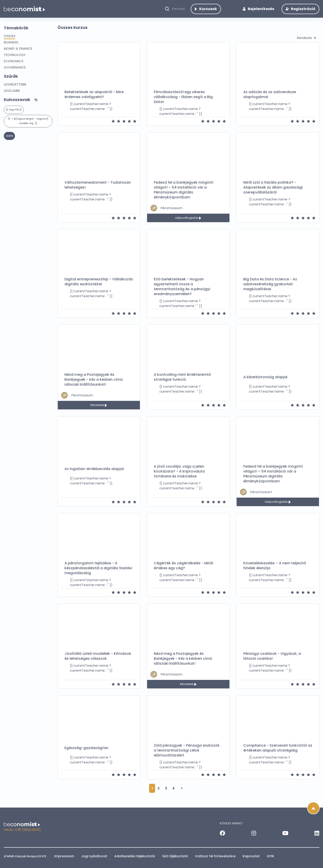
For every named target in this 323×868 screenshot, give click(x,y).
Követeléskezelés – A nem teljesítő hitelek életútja (275, 570)
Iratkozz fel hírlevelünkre (215, 856)
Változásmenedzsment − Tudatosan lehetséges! (98, 190)
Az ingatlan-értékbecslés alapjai (94, 474)
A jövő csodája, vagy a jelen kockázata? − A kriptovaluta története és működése (179, 476)
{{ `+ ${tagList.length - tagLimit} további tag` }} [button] (28, 126)
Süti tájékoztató (175, 856)
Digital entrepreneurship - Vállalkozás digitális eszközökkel (99, 286)
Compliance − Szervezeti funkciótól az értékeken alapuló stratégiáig (278, 753)
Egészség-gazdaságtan (86, 753)
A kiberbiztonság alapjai (265, 382)
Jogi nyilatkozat (94, 856)
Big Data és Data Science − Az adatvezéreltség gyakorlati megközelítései (270, 289)
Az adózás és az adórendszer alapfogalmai (270, 99)
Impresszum (64, 856)
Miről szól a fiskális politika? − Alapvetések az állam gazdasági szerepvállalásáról (273, 192)
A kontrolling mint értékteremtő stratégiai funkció (182, 382)
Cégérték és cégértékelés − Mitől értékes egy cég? (183, 570)
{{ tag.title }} (14, 114)
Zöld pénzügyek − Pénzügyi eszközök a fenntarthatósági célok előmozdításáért (187, 755)
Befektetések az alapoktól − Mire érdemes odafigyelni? (94, 99)
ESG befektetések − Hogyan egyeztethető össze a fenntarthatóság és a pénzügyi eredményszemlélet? (182, 291)
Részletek (98, 410)
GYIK (271, 856)
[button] (29, 104)
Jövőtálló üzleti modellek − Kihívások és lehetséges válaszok (98, 661)
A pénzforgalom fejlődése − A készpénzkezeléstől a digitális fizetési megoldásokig (98, 573)
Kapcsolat (251, 856)
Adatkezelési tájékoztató (135, 856)
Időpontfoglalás (187, 222)
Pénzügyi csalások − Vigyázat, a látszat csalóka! (272, 661)
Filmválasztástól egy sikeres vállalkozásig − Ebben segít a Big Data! (183, 102)
